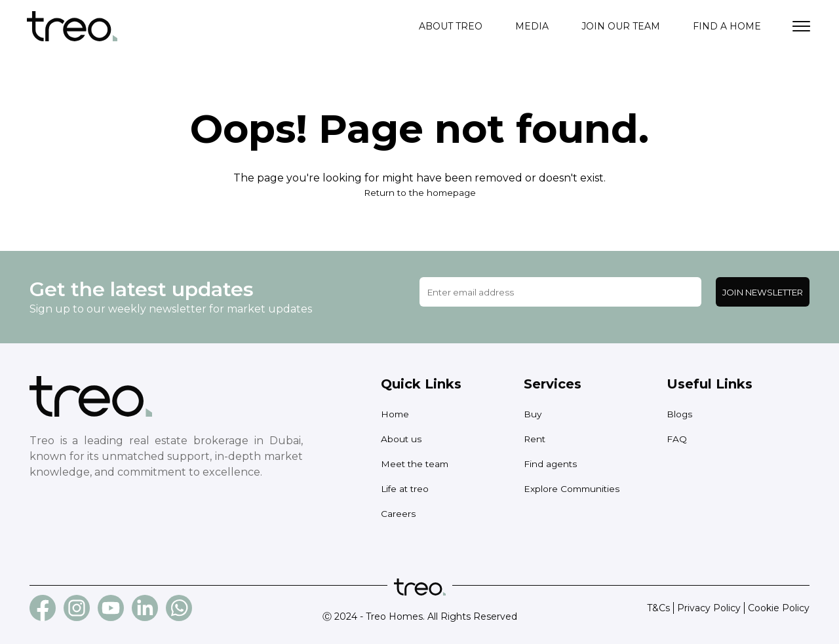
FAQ (677, 439)
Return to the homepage (419, 193)
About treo (451, 26)
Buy (533, 414)
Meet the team (416, 464)
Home (396, 414)
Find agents (551, 464)
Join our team (621, 26)
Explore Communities (573, 489)
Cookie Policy (779, 608)
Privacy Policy (709, 608)
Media (532, 26)
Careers (398, 514)
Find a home (727, 26)
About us (401, 439)
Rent (535, 439)
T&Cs (658, 608)
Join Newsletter (763, 292)
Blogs (680, 414)
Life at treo (406, 489)
